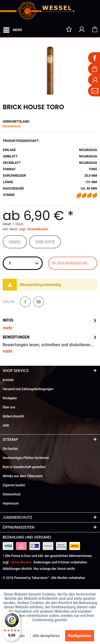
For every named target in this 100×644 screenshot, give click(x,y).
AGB (6, 425)
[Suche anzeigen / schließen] (56, 29)
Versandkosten (21, 562)
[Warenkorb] (95, 29)
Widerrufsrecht (13, 416)
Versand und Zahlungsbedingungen (28, 389)
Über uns (9, 407)
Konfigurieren (80, 636)
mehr (8, 328)
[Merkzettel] (69, 29)
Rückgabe (10, 398)
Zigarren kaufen (14, 485)
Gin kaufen (10, 449)
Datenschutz (12, 494)
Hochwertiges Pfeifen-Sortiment (26, 458)
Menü (13, 29)
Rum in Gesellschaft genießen (24, 467)
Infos (8, 320)
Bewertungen (16, 337)
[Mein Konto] (82, 29)
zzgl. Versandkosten (34, 229)
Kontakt (8, 380)
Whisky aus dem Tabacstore (23, 476)
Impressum (11, 503)
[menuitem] (12, 29)
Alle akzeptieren (46, 636)
